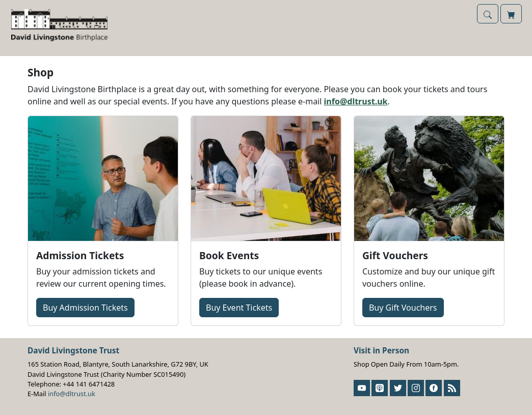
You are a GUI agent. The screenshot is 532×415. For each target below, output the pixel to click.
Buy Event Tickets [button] (239, 308)
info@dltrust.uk (356, 101)
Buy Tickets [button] (85, 308)
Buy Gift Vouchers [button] (403, 308)
